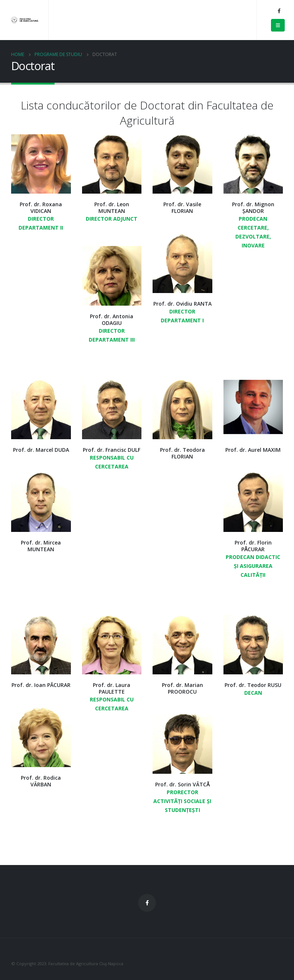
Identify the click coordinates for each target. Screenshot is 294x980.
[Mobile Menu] (278, 25)
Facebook (147, 903)
